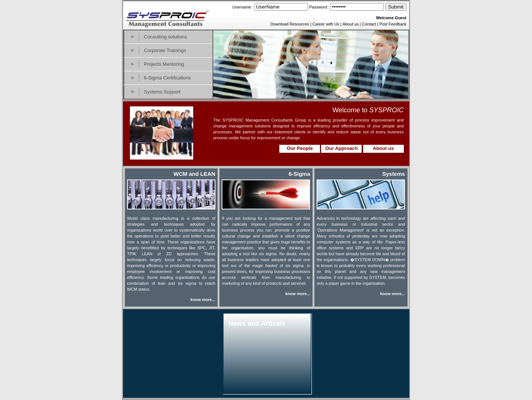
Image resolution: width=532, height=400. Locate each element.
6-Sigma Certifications (168, 78)
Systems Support (162, 92)
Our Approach (341, 148)
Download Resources (290, 24)
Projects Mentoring (164, 64)
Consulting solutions (166, 37)
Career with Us (326, 24)
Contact (369, 24)
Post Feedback (393, 24)
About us (350, 24)
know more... (203, 300)
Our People (300, 148)
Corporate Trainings (165, 50)
